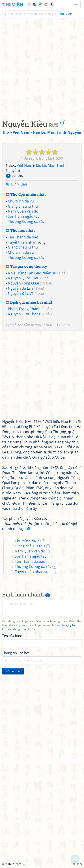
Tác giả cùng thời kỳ (27, 267)
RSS (77, 864)
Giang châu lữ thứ (23, 206)
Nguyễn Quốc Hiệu (24, 278)
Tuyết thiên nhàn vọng (27, 242)
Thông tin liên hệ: (16, 653)
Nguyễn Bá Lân (20, 288)
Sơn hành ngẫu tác (24, 216)
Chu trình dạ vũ (21, 201)
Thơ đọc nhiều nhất (26, 195)
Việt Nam (25, 165)
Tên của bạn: (12, 636)
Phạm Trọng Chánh (24, 309)
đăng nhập (20, 629)
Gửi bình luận (13, 671)
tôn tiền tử (26, 325)
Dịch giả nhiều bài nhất (29, 302)
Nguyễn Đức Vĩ (20, 293)
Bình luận (19, 184)
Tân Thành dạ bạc (23, 237)
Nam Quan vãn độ (23, 211)
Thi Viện (13, 4)
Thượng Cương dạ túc (26, 221)
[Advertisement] (42, 68)
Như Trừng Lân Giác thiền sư (32, 273)
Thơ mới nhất (20, 231)
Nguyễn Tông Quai (23, 283)
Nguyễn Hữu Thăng (24, 314)
